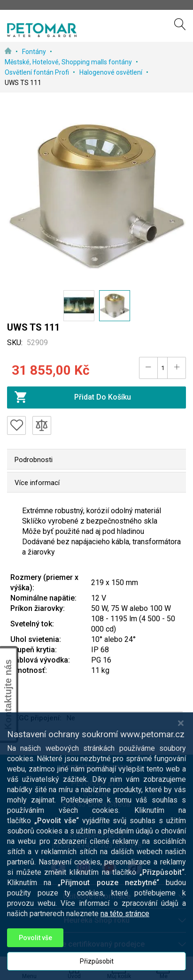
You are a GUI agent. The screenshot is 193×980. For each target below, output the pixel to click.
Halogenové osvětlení (112, 72)
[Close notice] (181, 738)
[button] (79, 306)
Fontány (35, 52)
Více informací (37, 483)
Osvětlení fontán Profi (38, 72)
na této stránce (125, 929)
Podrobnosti (34, 460)
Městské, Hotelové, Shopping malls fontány (69, 62)
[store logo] (42, 30)
